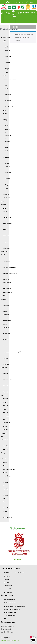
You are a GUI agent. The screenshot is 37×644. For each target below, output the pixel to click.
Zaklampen (6, 248)
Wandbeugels (9, 107)
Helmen (5, 230)
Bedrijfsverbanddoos (9, 446)
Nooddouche (7, 334)
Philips (7, 69)
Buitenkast (8, 101)
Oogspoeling (6, 340)
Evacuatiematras (8, 392)
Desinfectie (6, 305)
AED (5, 41)
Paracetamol (6, 346)
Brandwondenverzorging (10, 273)
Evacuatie (4, 368)
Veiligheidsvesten (8, 242)
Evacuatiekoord (7, 386)
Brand (3, 255)
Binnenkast (8, 95)
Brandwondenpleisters (9, 267)
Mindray (7, 63)
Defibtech (8, 57)
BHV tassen (5, 252)
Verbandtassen (7, 518)
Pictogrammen (7, 236)
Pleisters (5, 358)
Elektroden (6, 157)
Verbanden (6, 364)
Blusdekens (6, 261)
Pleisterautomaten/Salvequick (12, 352)
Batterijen (6, 120)
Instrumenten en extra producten (7, 324)
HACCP (3, 395)
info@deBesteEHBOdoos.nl (10, 641)
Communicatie (7, 218)
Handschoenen (7, 224)
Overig (3, 453)
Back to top (18, 559)
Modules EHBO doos (5, 499)
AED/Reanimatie (5, 38)
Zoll (7, 72)
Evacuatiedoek (7, 380)
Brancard (5, 374)
